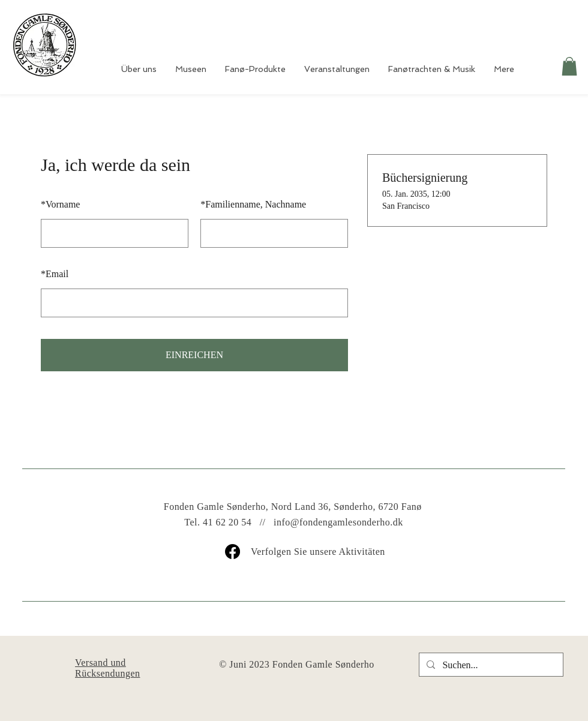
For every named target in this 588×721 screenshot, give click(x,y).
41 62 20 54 (227, 522)
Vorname (60, 204)
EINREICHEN (194, 355)
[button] (569, 66)
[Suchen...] (490, 665)
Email (55, 274)
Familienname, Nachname (253, 204)
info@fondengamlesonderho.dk (338, 522)
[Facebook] (232, 552)
